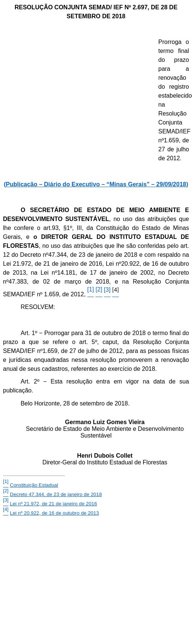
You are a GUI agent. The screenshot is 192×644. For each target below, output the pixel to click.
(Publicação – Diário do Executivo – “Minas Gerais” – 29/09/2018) (96, 184)
